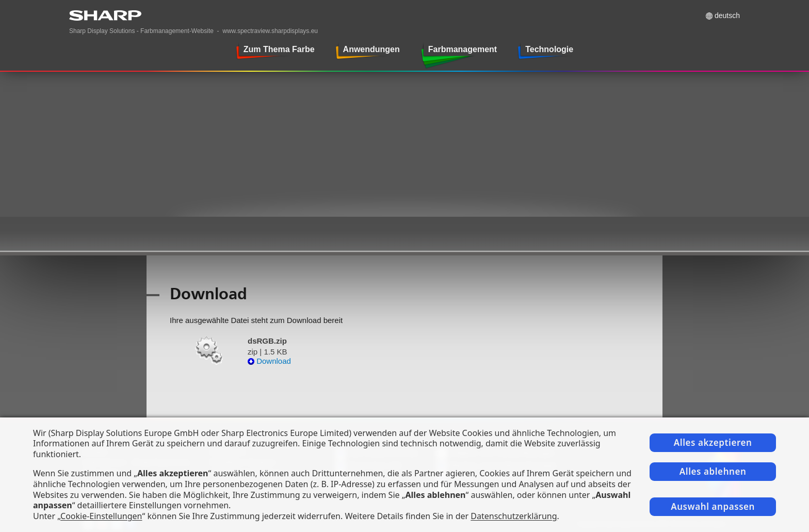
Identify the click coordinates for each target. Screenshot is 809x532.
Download (269, 361)
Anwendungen (371, 49)
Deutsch (727, 15)
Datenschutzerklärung (514, 516)
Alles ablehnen (713, 471)
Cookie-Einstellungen (101, 516)
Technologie (549, 49)
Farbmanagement (463, 49)
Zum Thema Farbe (279, 49)
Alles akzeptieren (713, 442)
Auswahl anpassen (713, 506)
